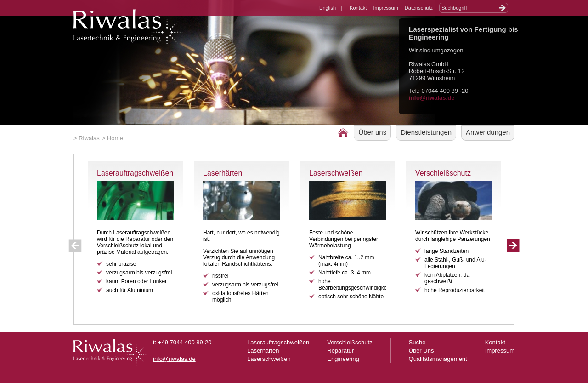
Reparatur (340, 351)
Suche (417, 342)
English (328, 8)
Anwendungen (488, 132)
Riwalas (89, 138)
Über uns (372, 132)
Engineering (343, 359)
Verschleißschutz (443, 173)
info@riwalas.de (432, 98)
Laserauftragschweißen (135, 173)
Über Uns (421, 351)
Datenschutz (419, 8)
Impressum (385, 8)
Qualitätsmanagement (438, 359)
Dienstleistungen (426, 132)
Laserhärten (223, 173)
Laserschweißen (336, 173)
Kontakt (358, 8)
